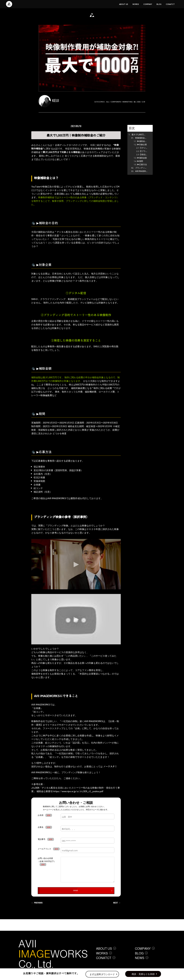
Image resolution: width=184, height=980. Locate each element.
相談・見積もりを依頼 (143, 974)
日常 (144, 102)
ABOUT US (124, 4)
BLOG (159, 4)
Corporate (116, 102)
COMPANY (148, 4)
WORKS (136, 4)
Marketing (127, 102)
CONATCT (170, 4)
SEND (76, 890)
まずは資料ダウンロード (102, 974)
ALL (108, 102)
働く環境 (137, 102)
